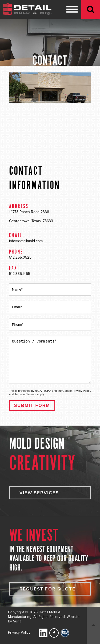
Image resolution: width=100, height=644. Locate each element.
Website (73, 617)
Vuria (17, 621)
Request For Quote (47, 589)
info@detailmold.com (26, 241)
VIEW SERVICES (39, 493)
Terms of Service (25, 394)
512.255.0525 (20, 257)
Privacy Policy (82, 391)
